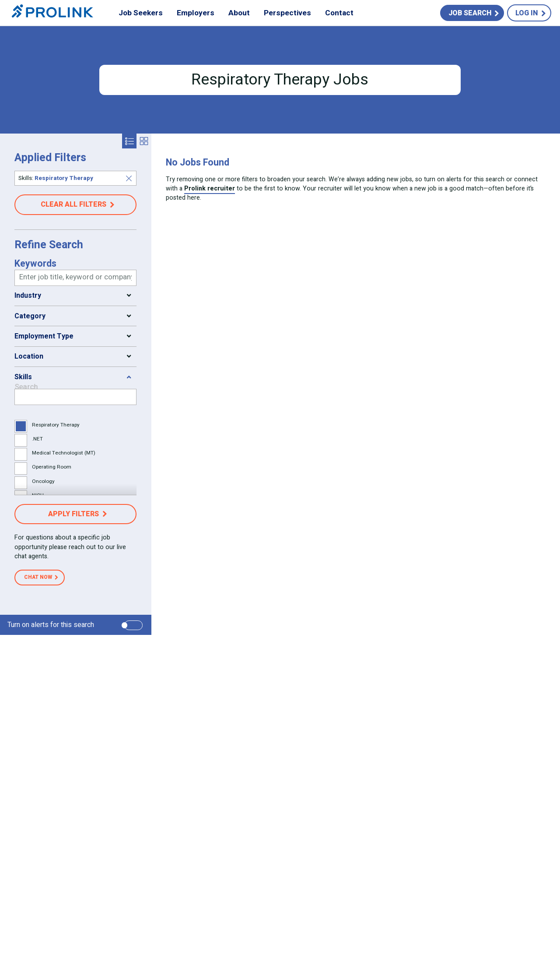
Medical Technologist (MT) (64, 453)
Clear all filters (73, 204)
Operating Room (52, 467)
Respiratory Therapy (56, 425)
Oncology (43, 481)
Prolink (52, 13)
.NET (37, 439)
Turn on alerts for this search (51, 625)
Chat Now (38, 577)
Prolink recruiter (210, 189)
